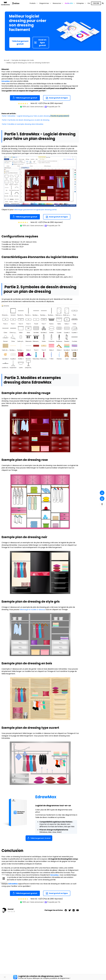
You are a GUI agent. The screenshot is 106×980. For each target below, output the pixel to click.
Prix (89, 3)
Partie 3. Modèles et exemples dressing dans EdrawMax (24, 124)
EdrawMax (6, 81)
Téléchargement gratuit (20, 43)
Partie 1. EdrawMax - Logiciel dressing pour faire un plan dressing (37, 116)
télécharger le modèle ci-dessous (33, 609)
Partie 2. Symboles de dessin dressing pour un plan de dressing (27, 120)
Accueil (7, 60)
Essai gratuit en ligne (57, 98)
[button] (70, 3)
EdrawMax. (55, 875)
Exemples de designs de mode (23, 60)
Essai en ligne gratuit (40, 43)
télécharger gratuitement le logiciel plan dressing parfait (37, 210)
